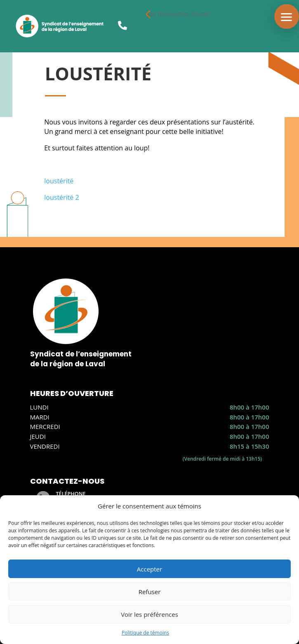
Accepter (149, 569)
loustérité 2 (61, 197)
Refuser (150, 592)
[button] (287, 16)
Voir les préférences (149, 614)
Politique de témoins (145, 633)
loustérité (59, 181)
